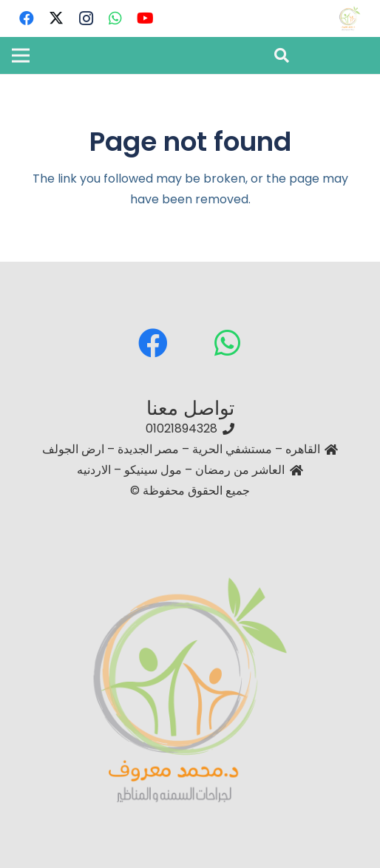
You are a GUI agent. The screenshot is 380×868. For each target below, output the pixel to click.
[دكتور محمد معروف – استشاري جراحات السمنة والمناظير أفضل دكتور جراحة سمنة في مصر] (350, 18)
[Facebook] (27, 18)
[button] (282, 55)
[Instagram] (86, 18)
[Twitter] (56, 18)
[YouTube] (145, 18)
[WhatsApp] (115, 18)
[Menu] (21, 55)
